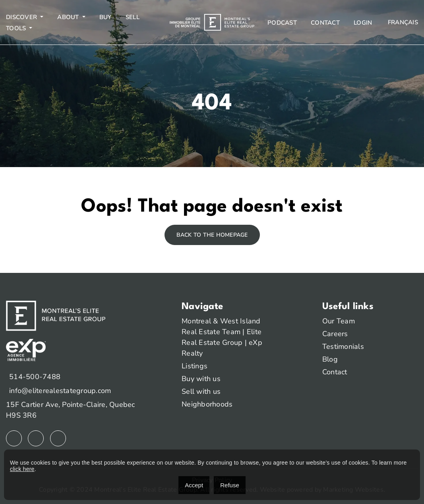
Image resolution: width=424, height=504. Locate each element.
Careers (335, 334)
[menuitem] (402, 22)
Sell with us (201, 391)
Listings (195, 366)
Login (363, 23)
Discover (22, 17)
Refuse (230, 485)
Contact (325, 23)
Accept (194, 485)
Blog (330, 359)
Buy (106, 17)
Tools (17, 28)
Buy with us (201, 379)
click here (22, 469)
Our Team (339, 321)
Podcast (282, 23)
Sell (133, 17)
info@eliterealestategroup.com (60, 391)
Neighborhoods (207, 404)
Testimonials (343, 346)
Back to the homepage (212, 235)
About (69, 17)
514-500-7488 (35, 377)
